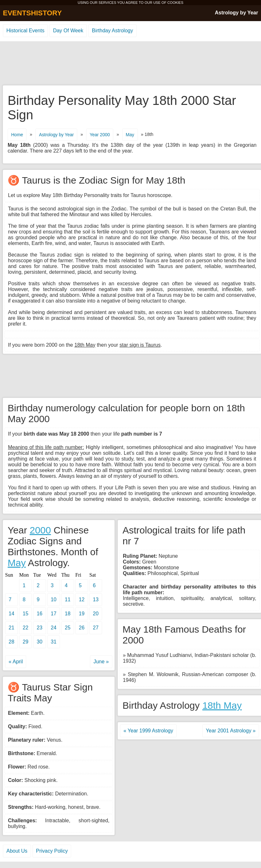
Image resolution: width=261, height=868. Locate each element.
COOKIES (175, 3)
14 (11, 614)
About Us (17, 851)
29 (26, 642)
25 (68, 628)
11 (68, 600)
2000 (40, 530)
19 (82, 614)
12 (82, 600)
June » (101, 662)
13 (96, 600)
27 (96, 628)
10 (54, 600)
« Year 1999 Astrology (148, 731)
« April (16, 662)
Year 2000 (100, 135)
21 (11, 628)
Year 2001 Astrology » (231, 731)
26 (82, 628)
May (130, 135)
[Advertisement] (130, 64)
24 (54, 628)
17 (54, 614)
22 (26, 628)
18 (68, 614)
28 (11, 642)
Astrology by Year (236, 13)
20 (96, 614)
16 (40, 614)
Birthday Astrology (112, 31)
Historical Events (25, 31)
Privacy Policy (52, 851)
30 (40, 642)
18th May (222, 705)
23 (40, 628)
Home (17, 135)
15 (26, 614)
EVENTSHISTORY (32, 13)
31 (54, 642)
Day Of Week (68, 31)
